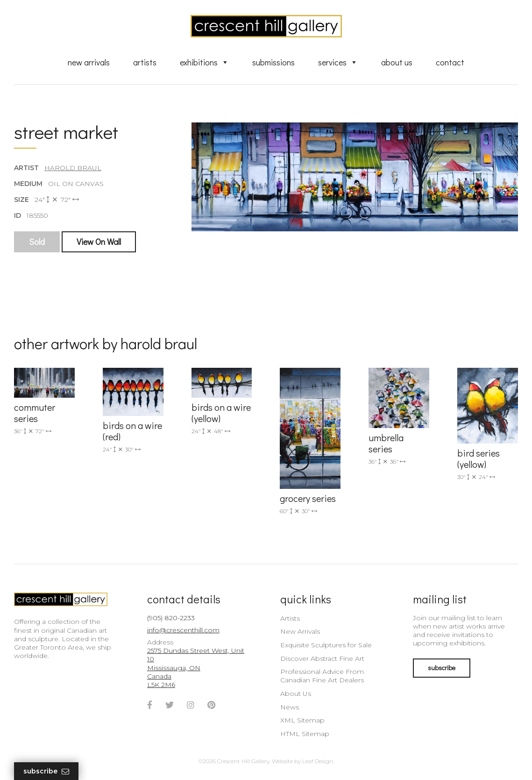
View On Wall (99, 242)
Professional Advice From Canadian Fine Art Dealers (322, 676)
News (290, 707)
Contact (450, 62)
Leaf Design (318, 761)
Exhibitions (204, 62)
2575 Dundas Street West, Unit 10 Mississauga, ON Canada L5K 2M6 (196, 668)
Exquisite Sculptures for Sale (326, 645)
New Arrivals (89, 62)
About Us (397, 62)
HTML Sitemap (305, 734)
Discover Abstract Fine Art (322, 658)
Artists (145, 62)
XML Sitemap (302, 720)
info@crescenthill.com (183, 630)
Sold (37, 242)
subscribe (442, 668)
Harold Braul (73, 168)
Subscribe (46, 771)
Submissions (273, 62)
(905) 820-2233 (171, 618)
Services (338, 62)
